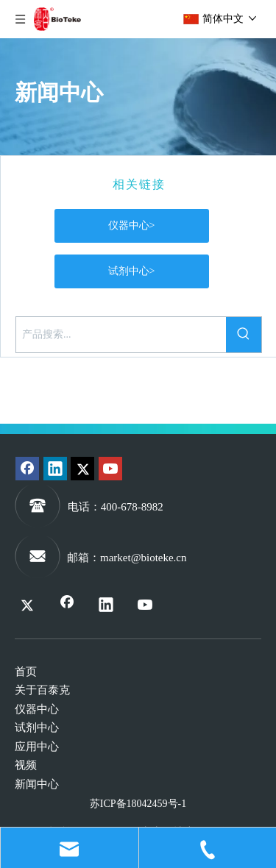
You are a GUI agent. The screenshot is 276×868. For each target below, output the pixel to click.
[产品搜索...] (121, 335)
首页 (26, 672)
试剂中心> (132, 271)
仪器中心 (37, 709)
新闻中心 (37, 784)
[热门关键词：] (244, 335)
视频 (26, 765)
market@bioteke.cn (144, 558)
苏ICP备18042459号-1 (138, 804)
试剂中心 (37, 728)
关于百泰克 (42, 690)
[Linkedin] (55, 469)
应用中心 (37, 747)
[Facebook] (27, 469)
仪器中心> (132, 225)
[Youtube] (110, 469)
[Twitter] (82, 469)
